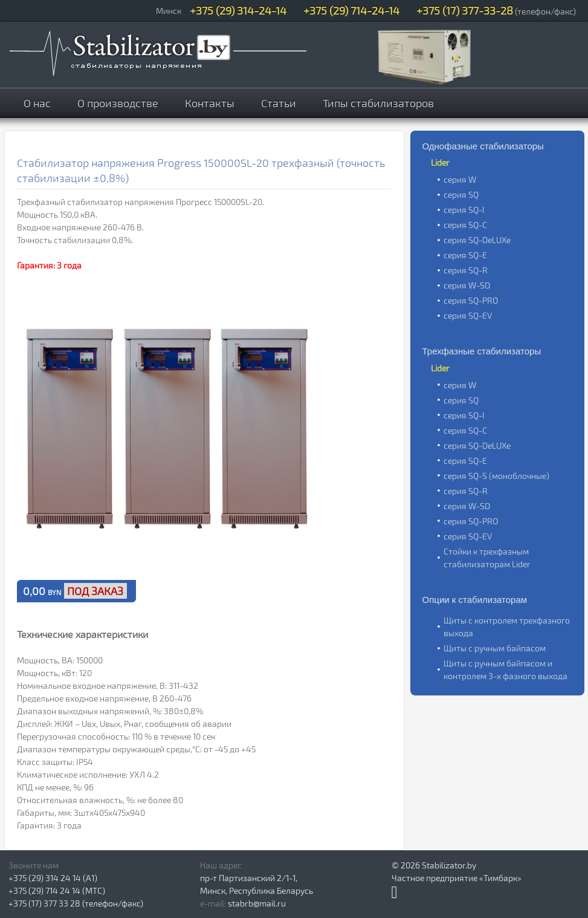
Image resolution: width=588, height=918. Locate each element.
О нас (37, 103)
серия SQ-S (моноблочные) (496, 476)
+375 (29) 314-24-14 (238, 10)
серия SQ (461, 194)
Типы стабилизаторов (378, 103)
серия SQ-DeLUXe (477, 240)
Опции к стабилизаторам (475, 600)
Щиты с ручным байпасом (495, 648)
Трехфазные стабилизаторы (482, 351)
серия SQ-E (465, 255)
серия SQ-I (464, 210)
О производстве (118, 103)
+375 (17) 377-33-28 (465, 10)
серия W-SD (467, 285)
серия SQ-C (465, 225)
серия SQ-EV (468, 315)
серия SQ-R (466, 270)
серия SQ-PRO (471, 300)
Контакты (210, 103)
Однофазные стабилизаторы (483, 146)
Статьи (279, 103)
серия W (460, 179)
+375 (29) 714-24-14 (351, 10)
